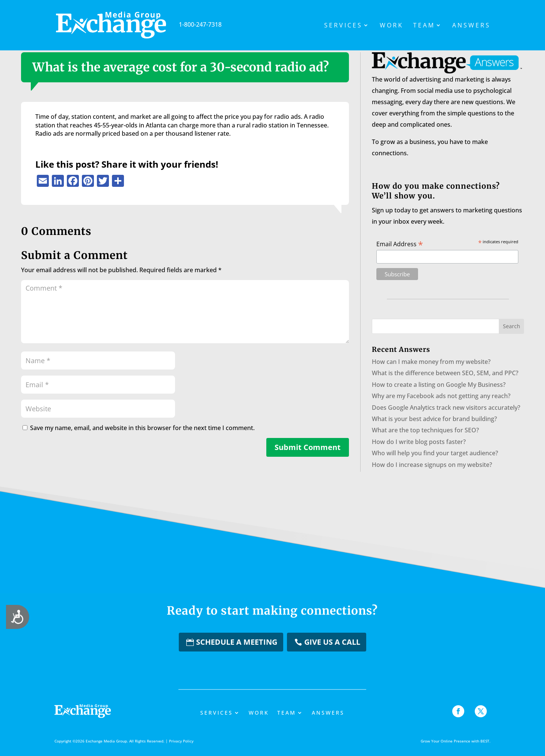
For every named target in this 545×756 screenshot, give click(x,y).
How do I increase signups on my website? (432, 465)
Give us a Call (332, 642)
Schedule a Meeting (237, 642)
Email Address (400, 244)
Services (343, 26)
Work (392, 26)
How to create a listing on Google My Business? (439, 385)
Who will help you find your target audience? (435, 453)
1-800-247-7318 (162, 24)
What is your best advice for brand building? (434, 419)
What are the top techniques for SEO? (425, 430)
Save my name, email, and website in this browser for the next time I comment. (142, 428)
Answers (471, 26)
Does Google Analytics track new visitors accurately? (446, 408)
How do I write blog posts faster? (419, 442)
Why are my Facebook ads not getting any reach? (441, 396)
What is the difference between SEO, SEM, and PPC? (445, 373)
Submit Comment (308, 447)
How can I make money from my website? (431, 362)
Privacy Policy (181, 741)
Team (424, 26)
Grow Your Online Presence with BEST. (456, 741)
